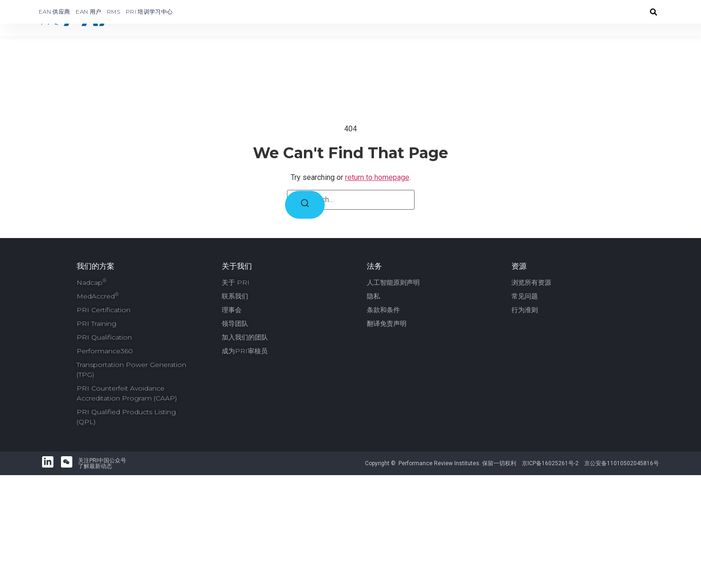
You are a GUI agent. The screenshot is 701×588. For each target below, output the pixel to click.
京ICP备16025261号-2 (550, 460)
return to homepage (377, 175)
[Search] (305, 202)
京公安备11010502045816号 (622, 460)
